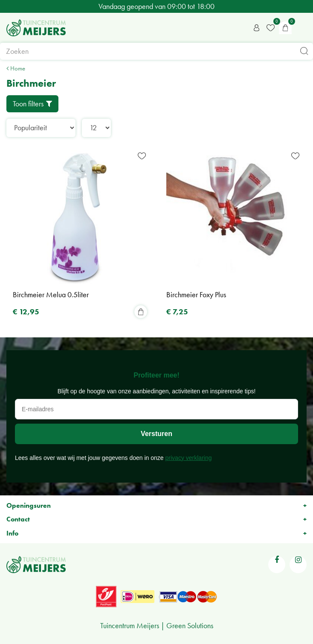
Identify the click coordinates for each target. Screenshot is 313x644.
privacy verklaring (189, 458)
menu (302, 28)
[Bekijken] (285, 28)
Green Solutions (190, 625)
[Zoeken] (156, 51)
